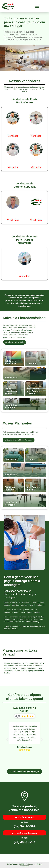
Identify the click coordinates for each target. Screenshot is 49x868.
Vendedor (13, 136)
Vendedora (13, 220)
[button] (37, 6)
